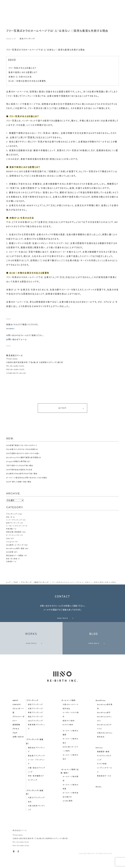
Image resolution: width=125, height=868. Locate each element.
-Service (99, 763)
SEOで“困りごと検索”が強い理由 (20, 483)
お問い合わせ (18, 752)
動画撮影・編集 (103, 767)
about (15, 716)
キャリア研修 (102, 779)
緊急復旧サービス (104, 791)
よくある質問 (68, 816)
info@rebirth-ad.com (16, 373)
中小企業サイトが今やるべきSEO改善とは (23, 451)
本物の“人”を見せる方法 (21, 77)
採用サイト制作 (69, 736)
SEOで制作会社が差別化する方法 (20, 471)
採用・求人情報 (12, 559)
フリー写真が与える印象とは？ (23, 68)
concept (17, 720)
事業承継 (10, 530)
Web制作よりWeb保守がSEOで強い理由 (23, 475)
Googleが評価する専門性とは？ (19, 463)
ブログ (15, 748)
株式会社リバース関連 (15, 556)
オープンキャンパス (13, 536)
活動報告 (10, 562)
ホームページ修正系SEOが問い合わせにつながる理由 (28, 479)
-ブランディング (32, 716)
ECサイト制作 (68, 740)
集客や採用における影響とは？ (24, 73)
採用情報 (16, 740)
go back (71, 409)
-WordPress (100, 716)
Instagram (10, 543)
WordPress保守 (104, 728)
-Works (98, 802)
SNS (8, 540)
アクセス (16, 744)
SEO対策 (10, 553)
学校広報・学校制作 (15, 533)
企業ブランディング (35, 724)
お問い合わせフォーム (17, 339)
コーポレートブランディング (15, 527)
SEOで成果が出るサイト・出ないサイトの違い (24, 455)
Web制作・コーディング (16, 546)
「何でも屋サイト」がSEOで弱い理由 (21, 467)
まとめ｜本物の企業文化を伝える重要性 (28, 81)
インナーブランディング (14, 521)
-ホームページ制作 (68, 716)
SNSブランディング (35, 736)
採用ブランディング (28, 39)
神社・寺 (9, 518)
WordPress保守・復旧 (16, 550)
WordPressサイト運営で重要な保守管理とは (25, 459)
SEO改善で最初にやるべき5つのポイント (23, 447)
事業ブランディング (35, 728)
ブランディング (12, 515)
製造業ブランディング (36, 771)
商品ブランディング (35, 732)
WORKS (10, 329)
